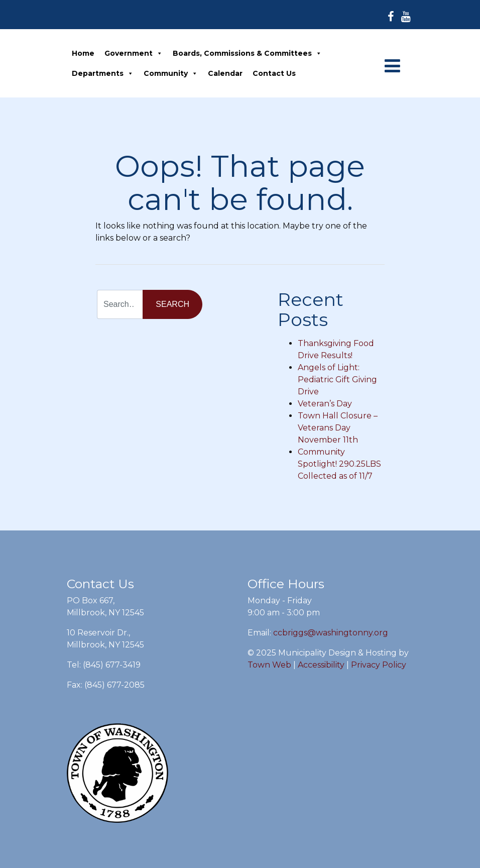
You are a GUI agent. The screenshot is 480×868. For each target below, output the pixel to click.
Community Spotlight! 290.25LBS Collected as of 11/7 (339, 464)
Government (134, 53)
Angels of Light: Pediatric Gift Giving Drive (337, 379)
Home (83, 53)
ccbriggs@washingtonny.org (331, 633)
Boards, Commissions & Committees (247, 53)
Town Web (269, 665)
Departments (103, 73)
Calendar (225, 73)
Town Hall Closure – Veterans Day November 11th (338, 428)
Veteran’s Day (325, 404)
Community (171, 73)
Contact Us (274, 73)
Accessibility (321, 665)
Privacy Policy (379, 665)
